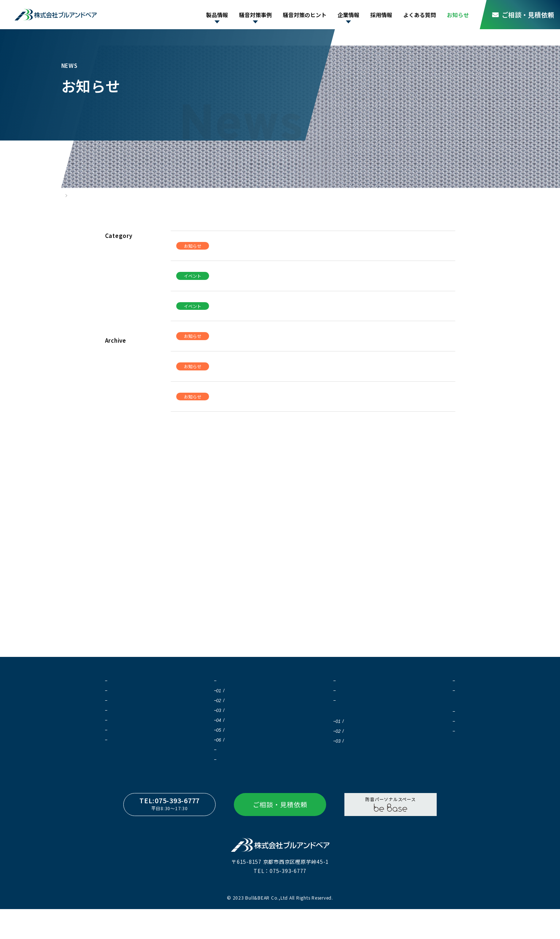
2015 (115, 526)
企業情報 (344, 15)
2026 (115, 357)
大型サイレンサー (127, 712)
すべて (117, 253)
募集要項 (427, 744)
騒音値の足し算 (316, 744)
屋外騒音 (217, 712)
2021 (115, 434)
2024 (115, 388)
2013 (115, 557)
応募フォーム (432, 754)
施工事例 (119, 773)
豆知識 (302, 712)
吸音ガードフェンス (129, 722)
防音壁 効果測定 (319, 754)
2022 (115, 419)
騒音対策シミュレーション (332, 733)
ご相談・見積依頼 (523, 15)
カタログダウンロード (132, 751)
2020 (115, 449)
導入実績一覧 (216, 761)
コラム (117, 314)
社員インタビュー (436, 734)
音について (306, 692)
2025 (115, 373)
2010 (115, 603)
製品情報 (208, 15)
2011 (115, 587)
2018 (115, 480)
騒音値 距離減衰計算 (323, 764)
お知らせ (457, 15)
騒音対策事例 (248, 15)
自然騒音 (217, 751)
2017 (115, 495)
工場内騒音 (219, 722)
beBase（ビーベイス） (133, 741)
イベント (120, 283)
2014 (115, 541)
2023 (115, 403)
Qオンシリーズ (124, 702)
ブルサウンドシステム (132, 692)
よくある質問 (418, 15)
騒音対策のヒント (299, 15)
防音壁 (215, 702)
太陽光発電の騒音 (226, 741)
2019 (115, 465)
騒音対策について (313, 702)
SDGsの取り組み (435, 702)
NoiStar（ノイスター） (133, 732)
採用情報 (378, 15)
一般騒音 (217, 732)
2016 (115, 511)
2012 (115, 572)
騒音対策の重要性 (221, 692)
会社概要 (427, 692)
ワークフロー (216, 771)
